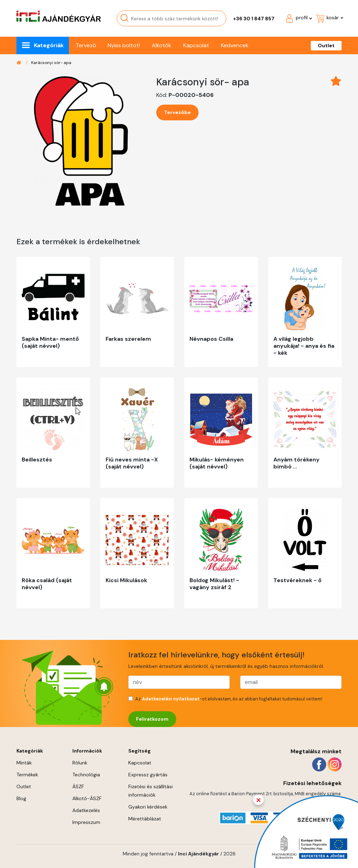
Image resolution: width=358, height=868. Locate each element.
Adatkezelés (86, 810)
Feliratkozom (152, 719)
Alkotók (162, 45)
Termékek (27, 775)
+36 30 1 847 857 (254, 19)
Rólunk (80, 763)
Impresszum (86, 822)
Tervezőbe (177, 112)
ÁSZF (78, 786)
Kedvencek (235, 45)
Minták (24, 763)
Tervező (86, 45)
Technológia (86, 775)
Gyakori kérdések (148, 807)
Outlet (326, 45)
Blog (21, 798)
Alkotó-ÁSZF (87, 798)
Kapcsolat (196, 45)
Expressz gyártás (148, 775)
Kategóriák (49, 45)
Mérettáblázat (145, 819)
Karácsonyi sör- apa (51, 63)
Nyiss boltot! (124, 45)
